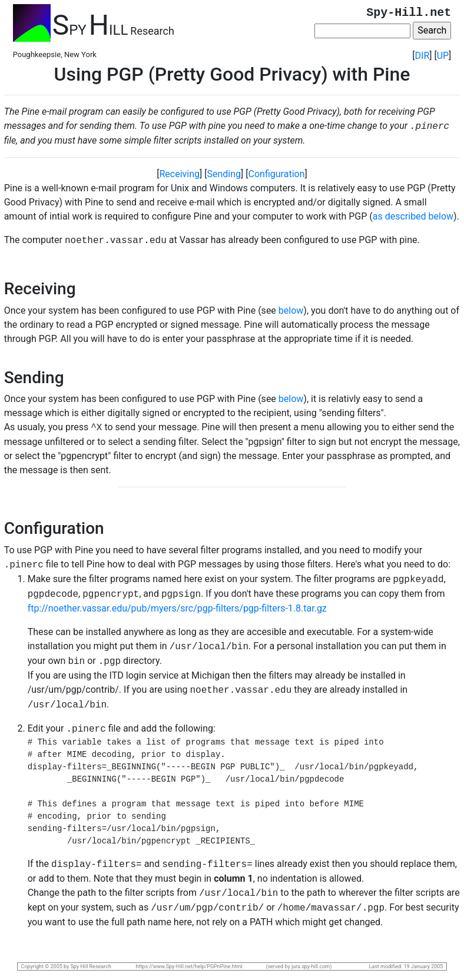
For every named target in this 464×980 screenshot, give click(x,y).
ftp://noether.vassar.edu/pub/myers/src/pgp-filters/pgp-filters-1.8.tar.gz (177, 608)
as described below (413, 216)
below (291, 310)
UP (443, 56)
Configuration (277, 174)
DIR (422, 56)
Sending (224, 174)
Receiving (180, 174)
